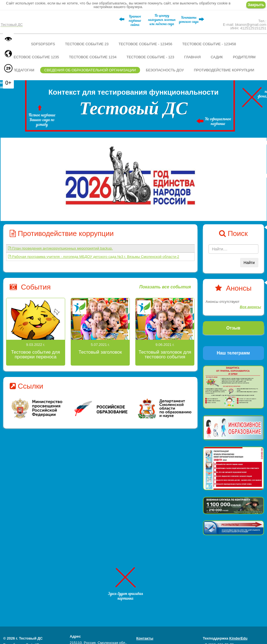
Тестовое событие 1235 (35, 57)
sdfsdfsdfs (43, 44)
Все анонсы (251, 307)
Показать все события (165, 287)
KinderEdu (238, 638)
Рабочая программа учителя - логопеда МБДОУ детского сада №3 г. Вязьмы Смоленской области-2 (94, 257)
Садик (217, 57)
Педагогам (24, 70)
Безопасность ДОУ (165, 70)
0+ (8, 83)
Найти (249, 263)
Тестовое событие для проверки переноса (35, 354)
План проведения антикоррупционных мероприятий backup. (60, 248)
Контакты (145, 638)
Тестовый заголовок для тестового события (165, 354)
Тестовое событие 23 (87, 44)
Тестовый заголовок (100, 352)
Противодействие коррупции (224, 70)
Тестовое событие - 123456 (145, 44)
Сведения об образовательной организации (90, 70)
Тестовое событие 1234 (93, 57)
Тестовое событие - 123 (150, 57)
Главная (192, 57)
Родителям (244, 57)
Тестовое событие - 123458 (209, 44)
